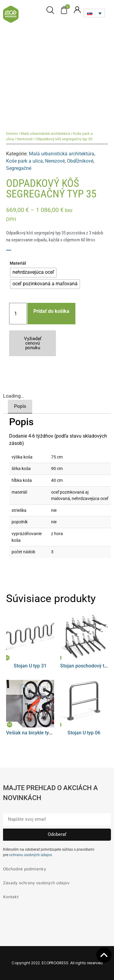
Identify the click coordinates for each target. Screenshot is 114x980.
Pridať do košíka (51, 311)
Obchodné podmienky (25, 869)
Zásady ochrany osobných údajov (36, 883)
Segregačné (19, 168)
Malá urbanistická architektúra (45, 134)
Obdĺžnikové (80, 161)
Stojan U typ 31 (30, 666)
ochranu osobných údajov (30, 855)
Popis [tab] (20, 406)
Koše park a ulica (24, 161)
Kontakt (11, 897)
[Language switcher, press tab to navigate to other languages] (94, 13)
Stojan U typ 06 (84, 733)
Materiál (18, 263)
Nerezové (25, 139)
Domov (12, 134)
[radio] (33, 273)
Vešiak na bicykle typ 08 (32, 733)
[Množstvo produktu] (18, 314)
